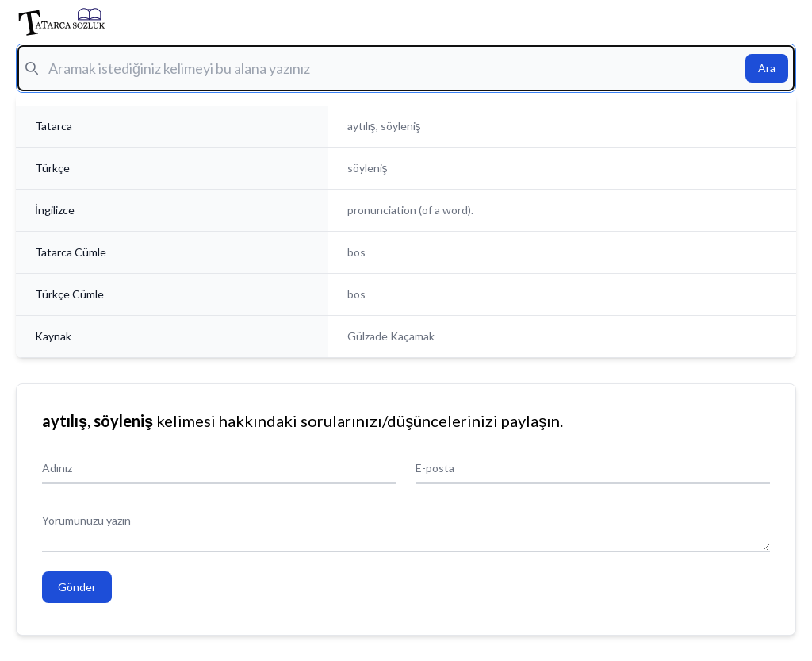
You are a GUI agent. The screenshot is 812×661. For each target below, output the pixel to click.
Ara (767, 68)
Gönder (77, 587)
